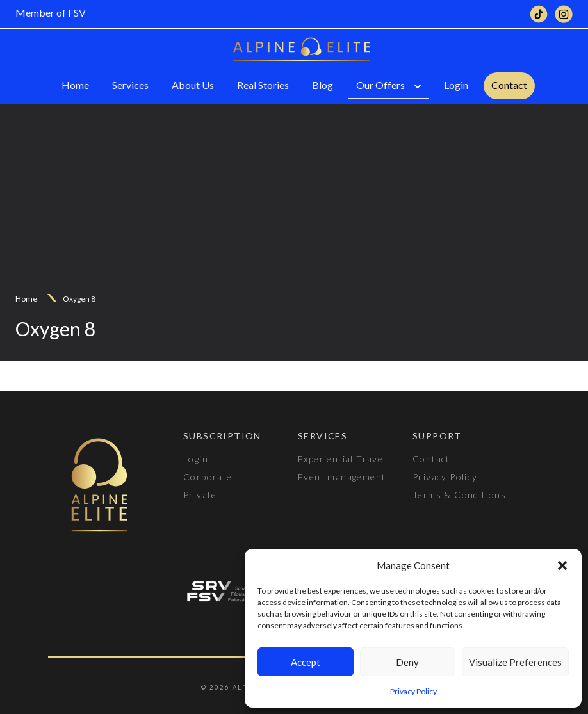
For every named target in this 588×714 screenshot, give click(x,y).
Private (200, 495)
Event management (342, 477)
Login (456, 85)
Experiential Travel (342, 459)
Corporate (208, 477)
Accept (306, 662)
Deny (407, 662)
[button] (562, 565)
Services (130, 85)
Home (75, 85)
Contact (509, 85)
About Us (193, 85)
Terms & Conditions (459, 495)
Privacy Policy (413, 691)
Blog (323, 85)
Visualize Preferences (515, 662)
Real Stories (263, 85)
